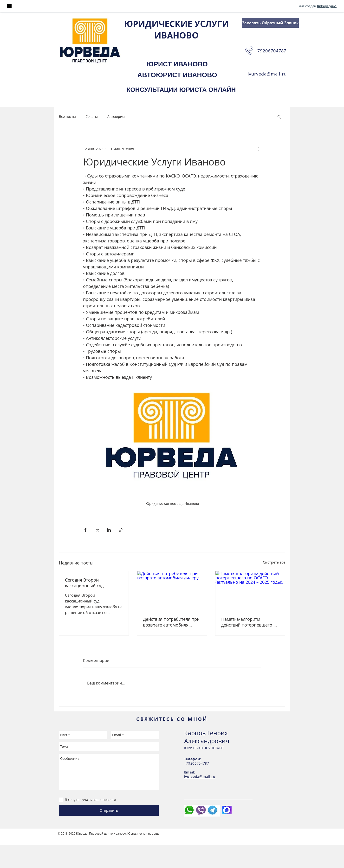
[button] (279, 117)
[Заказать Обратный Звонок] (270, 23)
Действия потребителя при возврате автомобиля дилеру (171, 622)
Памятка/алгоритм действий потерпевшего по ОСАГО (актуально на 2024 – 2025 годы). (250, 622)
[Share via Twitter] (97, 530)
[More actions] (258, 149)
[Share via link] (121, 530)
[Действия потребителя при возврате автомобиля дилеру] (172, 591)
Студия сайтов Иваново (75, 837)
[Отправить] (109, 810)
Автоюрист (117, 117)
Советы (92, 117)
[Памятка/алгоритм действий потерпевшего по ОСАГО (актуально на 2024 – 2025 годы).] (250, 591)
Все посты (67, 117)
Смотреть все (274, 562)
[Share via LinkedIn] (109, 530)
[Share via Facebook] (85, 530)
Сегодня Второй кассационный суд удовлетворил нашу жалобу (86, 583)
